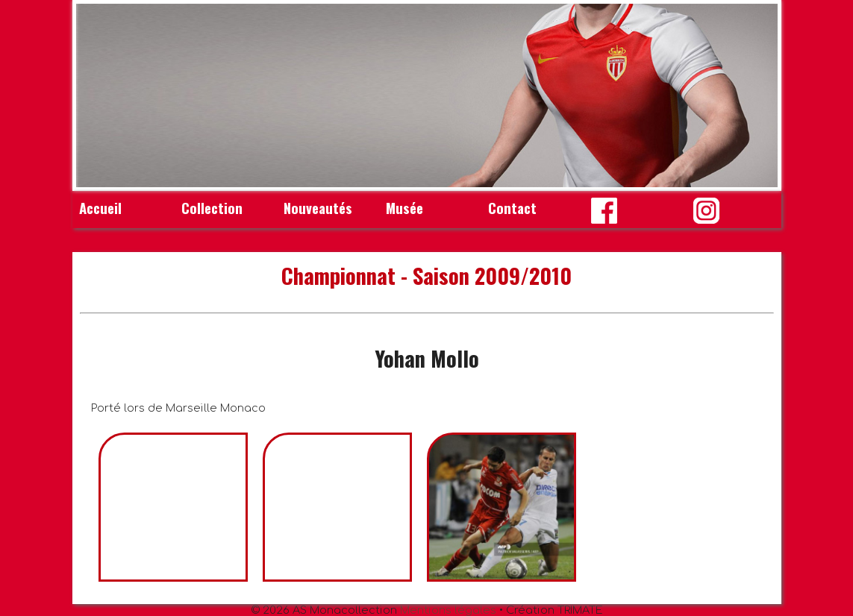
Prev (96, 95)
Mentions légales (448, 610)
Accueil (100, 208)
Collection (212, 208)
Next (758, 95)
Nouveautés (318, 208)
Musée (404, 208)
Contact (512, 208)
